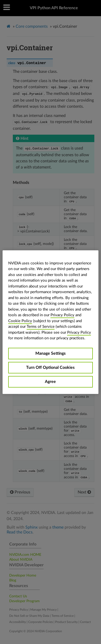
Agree (50, 382)
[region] (50, 322)
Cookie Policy (20, 321)
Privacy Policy (62, 315)
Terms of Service (41, 327)
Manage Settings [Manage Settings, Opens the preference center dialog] (50, 353)
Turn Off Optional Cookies (50, 368)
